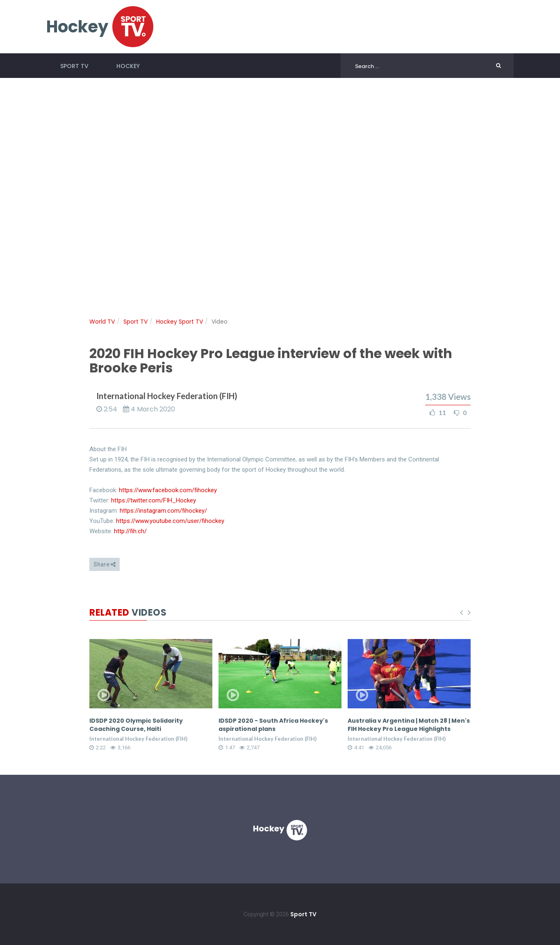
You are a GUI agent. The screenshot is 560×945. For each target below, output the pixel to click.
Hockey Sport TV (180, 322)
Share (105, 564)
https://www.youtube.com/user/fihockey (170, 521)
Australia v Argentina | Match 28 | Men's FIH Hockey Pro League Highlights (409, 725)
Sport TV (74, 66)
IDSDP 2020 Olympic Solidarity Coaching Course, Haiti (136, 725)
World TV (102, 322)
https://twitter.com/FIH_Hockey (154, 500)
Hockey (128, 66)
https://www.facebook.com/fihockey (168, 490)
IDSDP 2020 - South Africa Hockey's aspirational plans (273, 725)
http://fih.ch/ (130, 531)
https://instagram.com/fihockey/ (163, 511)
